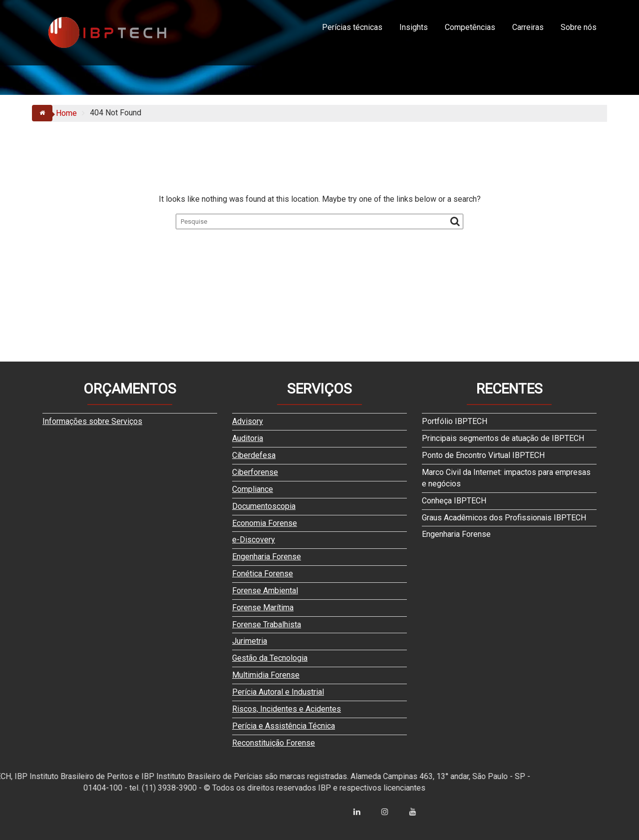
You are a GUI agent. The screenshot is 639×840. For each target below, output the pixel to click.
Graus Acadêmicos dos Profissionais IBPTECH (504, 518)
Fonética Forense (263, 574)
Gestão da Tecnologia (270, 658)
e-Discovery (254, 540)
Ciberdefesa (254, 455)
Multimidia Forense (266, 675)
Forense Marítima (263, 608)
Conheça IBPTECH (454, 501)
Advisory (248, 421)
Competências (470, 27)
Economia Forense (265, 523)
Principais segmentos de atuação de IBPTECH (503, 438)
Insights (414, 27)
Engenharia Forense (267, 557)
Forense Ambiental (265, 591)
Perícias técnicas (352, 27)
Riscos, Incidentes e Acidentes (287, 709)
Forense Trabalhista (267, 625)
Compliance (253, 489)
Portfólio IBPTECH (455, 421)
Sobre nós (579, 27)
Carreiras (528, 27)
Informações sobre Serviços (92, 421)
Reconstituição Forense (274, 743)
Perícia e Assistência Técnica (284, 726)
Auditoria (248, 438)
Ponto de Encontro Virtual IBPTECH (483, 455)
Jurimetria (250, 641)
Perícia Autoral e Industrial (278, 692)
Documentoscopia (264, 506)
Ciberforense (255, 472)
